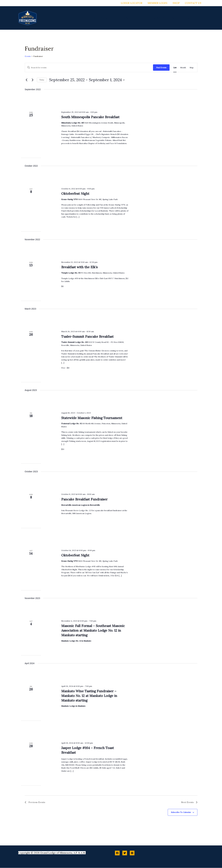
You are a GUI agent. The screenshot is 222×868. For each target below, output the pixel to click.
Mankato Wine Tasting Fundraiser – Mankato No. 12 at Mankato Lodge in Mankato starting (89, 696)
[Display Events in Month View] (183, 68)
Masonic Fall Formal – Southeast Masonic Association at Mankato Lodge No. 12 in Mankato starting (93, 630)
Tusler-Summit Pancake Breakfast (87, 337)
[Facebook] (117, 853)
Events (28, 56)
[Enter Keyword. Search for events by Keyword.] (89, 68)
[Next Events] (33, 80)
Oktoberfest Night (75, 194)
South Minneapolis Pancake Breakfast (90, 117)
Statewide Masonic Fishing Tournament (92, 418)
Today (42, 80)
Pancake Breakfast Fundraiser (84, 499)
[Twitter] (125, 853)
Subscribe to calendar (181, 812)
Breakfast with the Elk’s (79, 267)
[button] (113, 18)
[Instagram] (132, 853)
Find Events (161, 68)
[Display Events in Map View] (192, 68)
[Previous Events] (27, 80)
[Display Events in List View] (175, 68)
